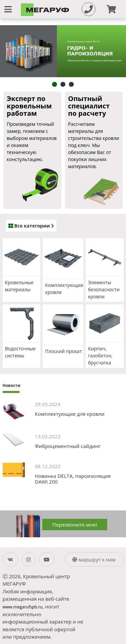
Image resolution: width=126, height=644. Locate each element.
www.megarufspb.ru (23, 607)
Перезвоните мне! (75, 525)
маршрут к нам (94, 559)
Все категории (31, 226)
